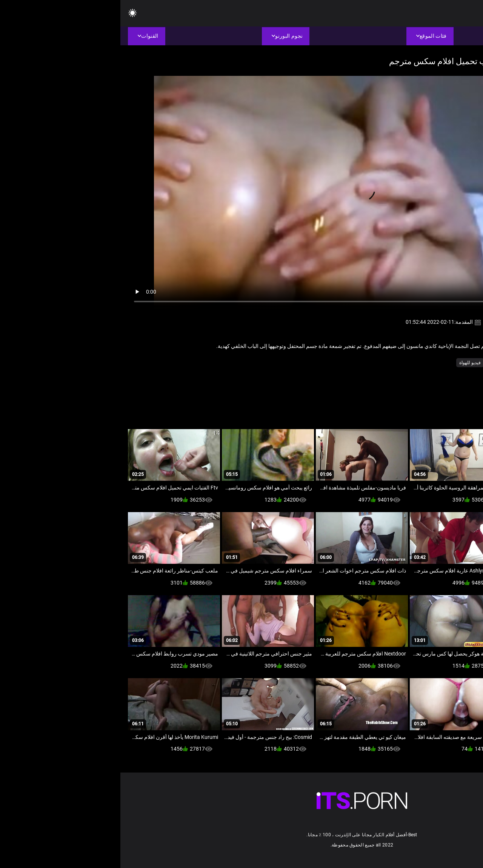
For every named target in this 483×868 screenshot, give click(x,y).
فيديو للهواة (350, 363)
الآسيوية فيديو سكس (420, 363)
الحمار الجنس (381, 363)
